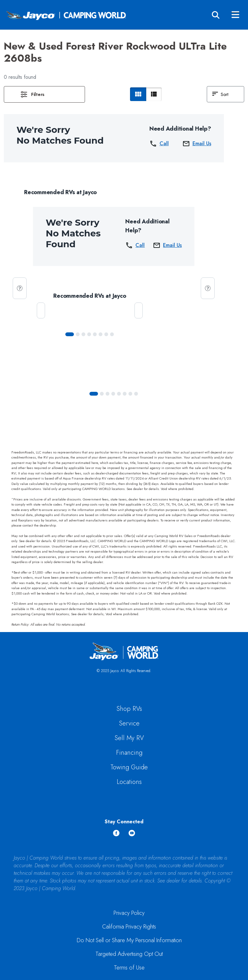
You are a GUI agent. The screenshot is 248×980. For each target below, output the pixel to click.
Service (129, 723)
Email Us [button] (197, 144)
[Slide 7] (112, 334)
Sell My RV (129, 738)
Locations (129, 782)
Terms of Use (129, 968)
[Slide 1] (78, 334)
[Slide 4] (95, 334)
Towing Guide (129, 767)
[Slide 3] (89, 334)
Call (159, 144)
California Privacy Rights (129, 927)
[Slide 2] (83, 334)
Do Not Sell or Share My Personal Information (129, 940)
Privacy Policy (129, 913)
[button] (44, 94)
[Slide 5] (101, 334)
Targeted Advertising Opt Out (129, 954)
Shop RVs (129, 709)
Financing (129, 753)
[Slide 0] (70, 334)
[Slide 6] (106, 334)
